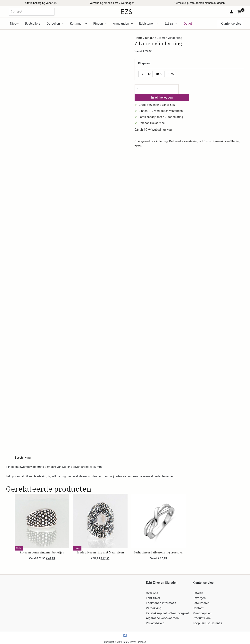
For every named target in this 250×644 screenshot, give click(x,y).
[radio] (142, 74)
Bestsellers (33, 24)
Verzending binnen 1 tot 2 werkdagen (112, 3)
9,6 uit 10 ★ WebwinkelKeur (154, 130)
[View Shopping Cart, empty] (240, 12)
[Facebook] (125, 634)
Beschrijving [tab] (23, 458)
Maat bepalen (202, 612)
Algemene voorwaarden (162, 617)
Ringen (100, 24)
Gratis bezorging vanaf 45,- (41, 3)
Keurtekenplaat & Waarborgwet (167, 612)
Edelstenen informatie (161, 602)
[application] (62, 24)
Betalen (198, 593)
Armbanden (123, 24)
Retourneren (201, 602)
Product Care (202, 617)
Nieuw (14, 24)
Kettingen (78, 24)
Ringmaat (144, 63)
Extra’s (171, 24)
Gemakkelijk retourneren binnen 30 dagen (200, 3)
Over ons (152, 593)
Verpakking (154, 607)
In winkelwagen (162, 97)
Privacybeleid (155, 622)
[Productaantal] (156, 89)
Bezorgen (199, 598)
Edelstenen (149, 24)
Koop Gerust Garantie (207, 622)
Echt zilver (153, 598)
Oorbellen (55, 24)
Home (138, 38)
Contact (198, 607)
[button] (230, 24)
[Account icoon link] (231, 12)
